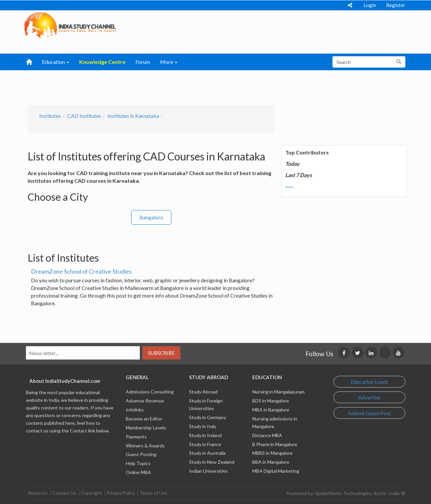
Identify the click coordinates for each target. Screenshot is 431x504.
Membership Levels (146, 428)
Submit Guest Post (369, 413)
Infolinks (135, 410)
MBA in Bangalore (271, 410)
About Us (38, 493)
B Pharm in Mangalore (275, 444)
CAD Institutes (84, 116)
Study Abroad (203, 392)
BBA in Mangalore (271, 462)
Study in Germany (208, 417)
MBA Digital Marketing (276, 471)
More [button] (169, 62)
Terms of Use (153, 493)
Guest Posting (141, 454)
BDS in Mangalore (271, 401)
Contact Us (64, 493)
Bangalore (151, 217)
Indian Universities (209, 471)
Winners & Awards (145, 446)
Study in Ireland (205, 435)
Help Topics (138, 463)
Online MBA (138, 472)
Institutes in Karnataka (133, 116)
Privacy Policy (121, 493)
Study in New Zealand (212, 462)
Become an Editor (144, 419)
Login (370, 5)
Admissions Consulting (150, 392)
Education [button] (56, 62)
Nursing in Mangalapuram (278, 392)
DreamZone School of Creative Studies (81, 271)
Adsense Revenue (145, 401)
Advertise (369, 397)
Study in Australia (207, 453)
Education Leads (369, 382)
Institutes (50, 116)
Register (396, 5)
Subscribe (161, 353)
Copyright (91, 493)
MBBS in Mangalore (272, 453)
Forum (143, 62)
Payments (136, 437)
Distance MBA (267, 435)
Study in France (205, 444)
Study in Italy (203, 426)
